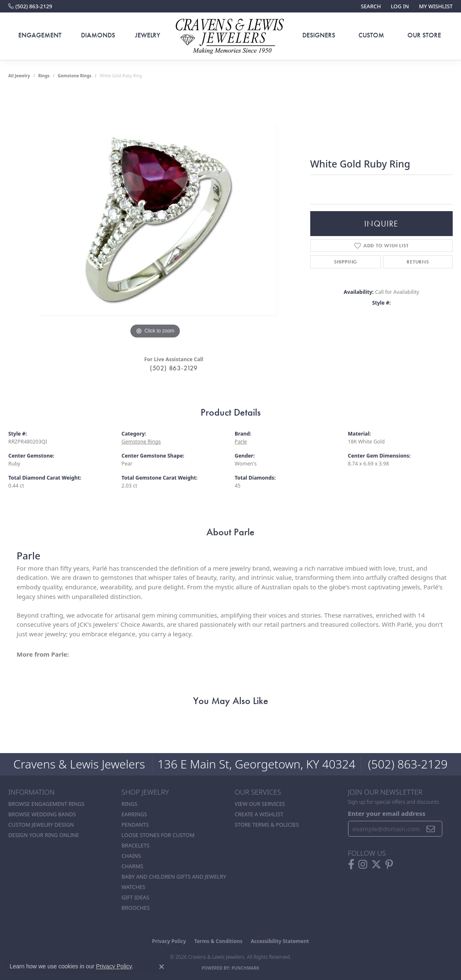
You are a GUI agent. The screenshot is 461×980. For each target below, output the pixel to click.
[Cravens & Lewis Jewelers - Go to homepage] (230, 36)
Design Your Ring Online (44, 835)
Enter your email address (387, 813)
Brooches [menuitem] (136, 908)
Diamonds (98, 35)
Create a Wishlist (259, 814)
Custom (371, 35)
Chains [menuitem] (131, 856)
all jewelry (19, 76)
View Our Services (260, 804)
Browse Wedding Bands (42, 814)
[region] (155, 216)
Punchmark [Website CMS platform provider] (246, 968)
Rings (44, 76)
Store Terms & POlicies (267, 825)
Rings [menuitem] (130, 804)
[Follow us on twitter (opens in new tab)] (376, 864)
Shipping (346, 262)
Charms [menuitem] (132, 866)
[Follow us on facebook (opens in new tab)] (351, 864)
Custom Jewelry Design (41, 825)
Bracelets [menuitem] (136, 845)
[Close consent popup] (162, 967)
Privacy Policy (169, 941)
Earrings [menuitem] (135, 814)
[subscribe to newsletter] (431, 829)
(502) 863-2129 (174, 368)
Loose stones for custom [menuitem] (158, 835)
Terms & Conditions (218, 941)
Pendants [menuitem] (135, 825)
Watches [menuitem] (134, 887)
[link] (30, 6)
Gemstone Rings (75, 76)
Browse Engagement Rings (46, 804)
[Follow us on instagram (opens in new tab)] (363, 864)
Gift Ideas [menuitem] (136, 897)
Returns (418, 262)
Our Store (424, 35)
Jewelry (148, 35)
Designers (319, 35)
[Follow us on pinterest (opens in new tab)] (389, 864)
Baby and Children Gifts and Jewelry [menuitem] (174, 877)
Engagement (40, 35)
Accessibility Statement (280, 941)
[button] (370, 6)
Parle (241, 442)
